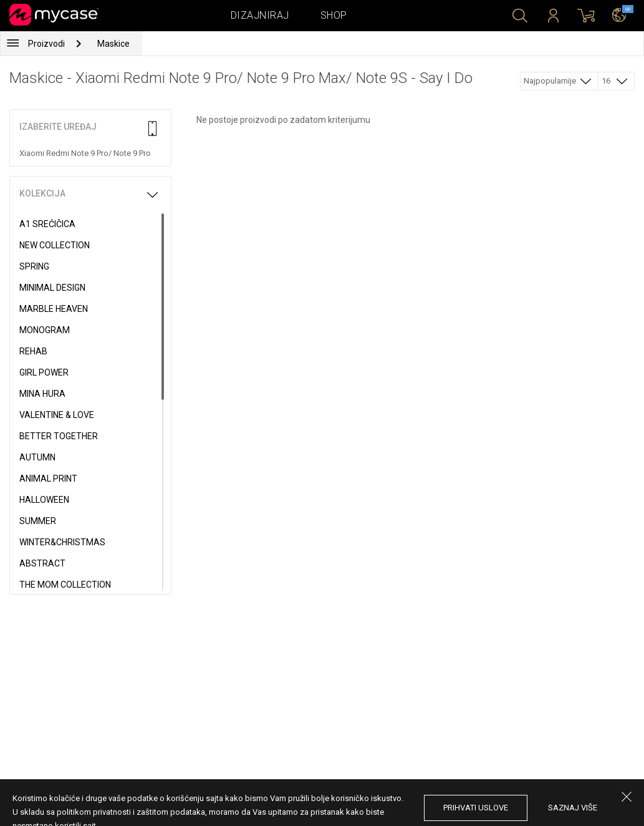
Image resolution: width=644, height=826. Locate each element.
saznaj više (573, 808)
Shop (334, 15)
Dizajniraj (260, 15)
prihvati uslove (476, 808)
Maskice (113, 44)
